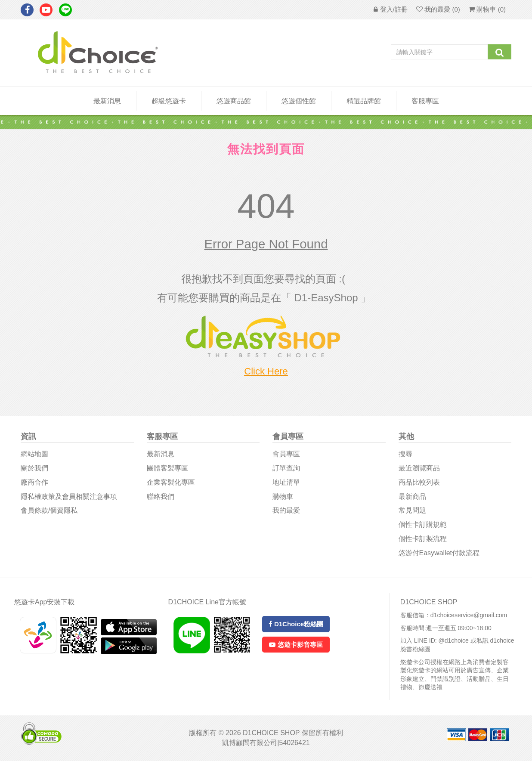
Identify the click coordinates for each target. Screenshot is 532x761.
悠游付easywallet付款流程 (439, 553)
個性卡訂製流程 (423, 539)
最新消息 (107, 101)
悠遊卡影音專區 (296, 645)
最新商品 (412, 497)
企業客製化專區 (171, 482)
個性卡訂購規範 (423, 524)
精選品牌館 (364, 101)
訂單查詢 (286, 468)
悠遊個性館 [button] (299, 101)
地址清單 (286, 482)
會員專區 (286, 454)
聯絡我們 (161, 497)
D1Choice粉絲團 (296, 624)
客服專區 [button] (425, 101)
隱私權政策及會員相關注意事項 (69, 497)
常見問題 (412, 510)
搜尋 (405, 454)
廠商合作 (34, 482)
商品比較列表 (419, 482)
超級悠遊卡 (169, 101)
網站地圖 (34, 454)
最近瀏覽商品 (419, 468)
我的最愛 (286, 510)
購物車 (283, 497)
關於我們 (34, 468)
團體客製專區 (167, 468)
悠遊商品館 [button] (234, 101)
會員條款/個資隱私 (49, 510)
